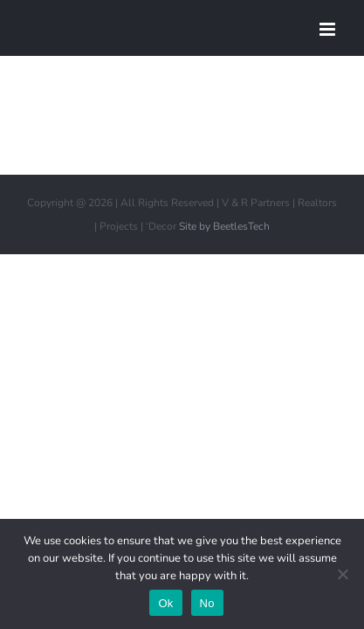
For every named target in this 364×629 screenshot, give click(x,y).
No (207, 603)
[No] (342, 574)
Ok (165, 603)
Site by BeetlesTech (224, 270)
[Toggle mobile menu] (329, 29)
